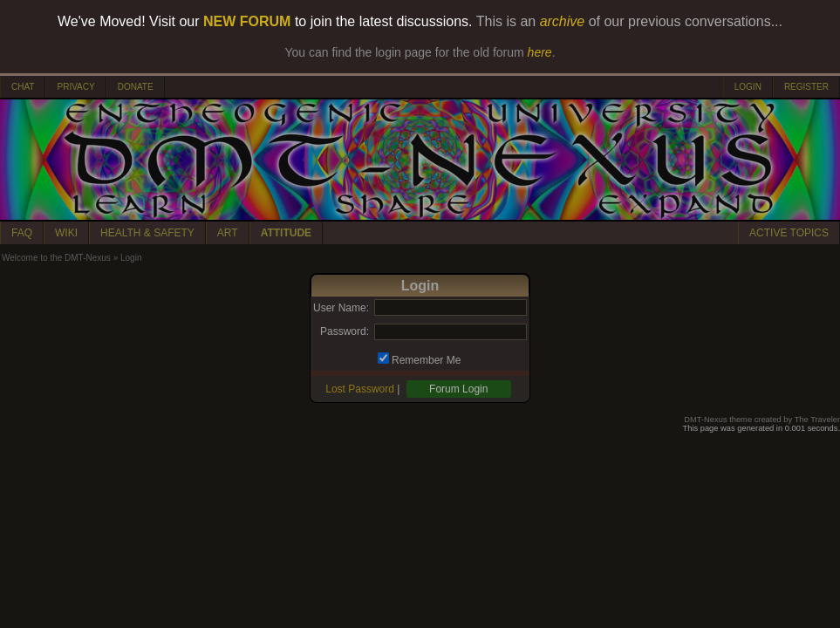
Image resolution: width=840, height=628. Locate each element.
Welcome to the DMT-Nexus (56, 258)
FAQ (22, 233)
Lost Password (360, 389)
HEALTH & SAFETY (147, 233)
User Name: (341, 308)
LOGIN (748, 87)
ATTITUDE (286, 233)
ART (228, 233)
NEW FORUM (247, 21)
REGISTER (806, 87)
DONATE (136, 87)
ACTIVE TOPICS (789, 233)
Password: (345, 331)
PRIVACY (75, 87)
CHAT (23, 87)
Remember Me (426, 360)
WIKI (66, 233)
